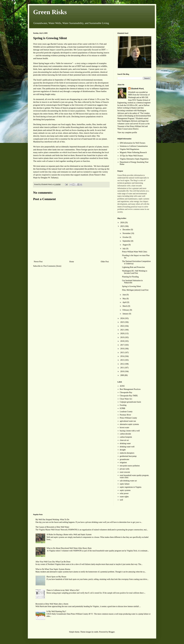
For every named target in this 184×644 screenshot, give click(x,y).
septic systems (125, 490)
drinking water (125, 443)
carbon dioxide (125, 434)
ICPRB (122, 408)
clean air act (124, 440)
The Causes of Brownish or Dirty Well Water (52, 527)
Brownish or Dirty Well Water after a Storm (52, 604)
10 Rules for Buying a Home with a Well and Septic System (69, 535)
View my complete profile (127, 133)
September (127, 241)
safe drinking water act (128, 481)
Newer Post (38, 262)
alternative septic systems (129, 424)
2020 (122, 334)
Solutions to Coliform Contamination (134, 146)
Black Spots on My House (56, 577)
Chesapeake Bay (126, 392)
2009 (122, 375)
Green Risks (50, 12)
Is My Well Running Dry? (56, 611)
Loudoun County (126, 412)
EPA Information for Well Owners (133, 143)
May (124, 299)
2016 (122, 349)
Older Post (105, 262)
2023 (122, 322)
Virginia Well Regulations (130, 149)
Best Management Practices (130, 389)
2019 (122, 337)
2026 (122, 223)
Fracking (123, 405)
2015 (122, 353)
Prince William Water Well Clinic (135, 252)
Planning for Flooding (130, 277)
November (127, 233)
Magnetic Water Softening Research (133, 152)
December (127, 230)
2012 (122, 364)
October (126, 237)
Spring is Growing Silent (131, 286)
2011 (122, 368)
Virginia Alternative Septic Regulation (134, 159)
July (124, 249)
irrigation (123, 462)
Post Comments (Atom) (52, 266)
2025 (122, 226)
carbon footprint (126, 437)
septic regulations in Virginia (131, 487)
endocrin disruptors (127, 453)
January (126, 314)
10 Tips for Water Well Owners (131, 156)
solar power (124, 493)
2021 (122, 330)
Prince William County (128, 418)
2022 (122, 326)
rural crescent (125, 472)
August (125, 245)
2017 (122, 345)
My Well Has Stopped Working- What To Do (52, 520)
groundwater (125, 459)
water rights (124, 497)
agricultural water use (128, 421)
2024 (122, 318)
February (126, 310)
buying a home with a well (130, 431)
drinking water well (127, 447)
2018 (122, 341)
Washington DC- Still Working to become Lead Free (135, 272)
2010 (122, 371)
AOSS (122, 386)
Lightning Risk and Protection (133, 267)
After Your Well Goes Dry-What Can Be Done (53, 562)
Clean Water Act (126, 399)
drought (123, 450)
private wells (125, 469)
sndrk (96, 632)
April (125, 302)
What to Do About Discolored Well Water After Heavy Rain (69, 548)
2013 (122, 360)
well (121, 500)
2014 (122, 356)
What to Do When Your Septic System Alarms (53, 569)
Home (72, 262)
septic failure (125, 484)
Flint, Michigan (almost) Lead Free (135, 290)
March (125, 306)
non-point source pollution (130, 466)
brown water (124, 428)
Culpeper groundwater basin (130, 402)
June (124, 295)
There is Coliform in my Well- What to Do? (63, 590)
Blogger (112, 632)
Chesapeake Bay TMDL (129, 396)
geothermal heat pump (128, 456)
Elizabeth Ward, (137, 89)
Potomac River (125, 415)
